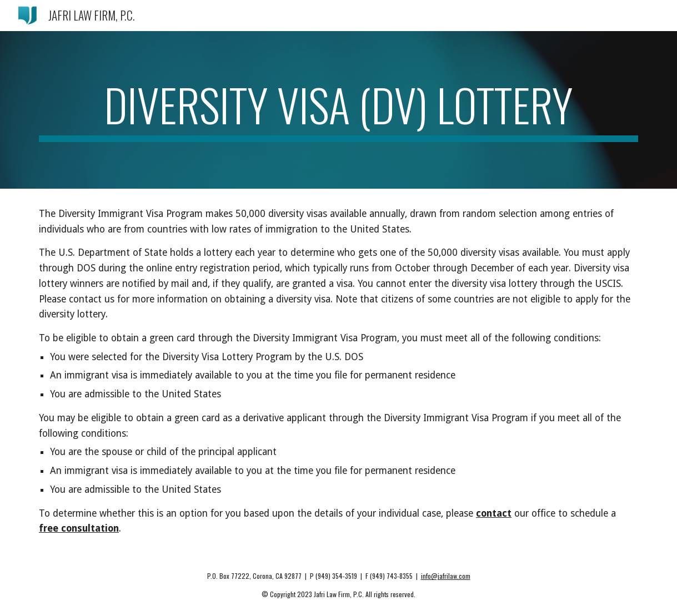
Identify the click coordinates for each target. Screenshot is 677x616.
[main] (339, 110)
